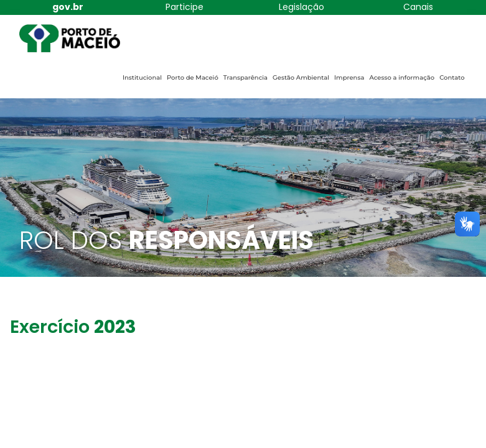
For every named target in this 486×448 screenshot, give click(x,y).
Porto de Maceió (193, 77)
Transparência (245, 77)
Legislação (301, 7)
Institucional (142, 77)
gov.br (68, 7)
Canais (418, 7)
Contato (452, 77)
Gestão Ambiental (301, 77)
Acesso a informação (402, 77)
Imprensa (349, 77)
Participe (185, 7)
